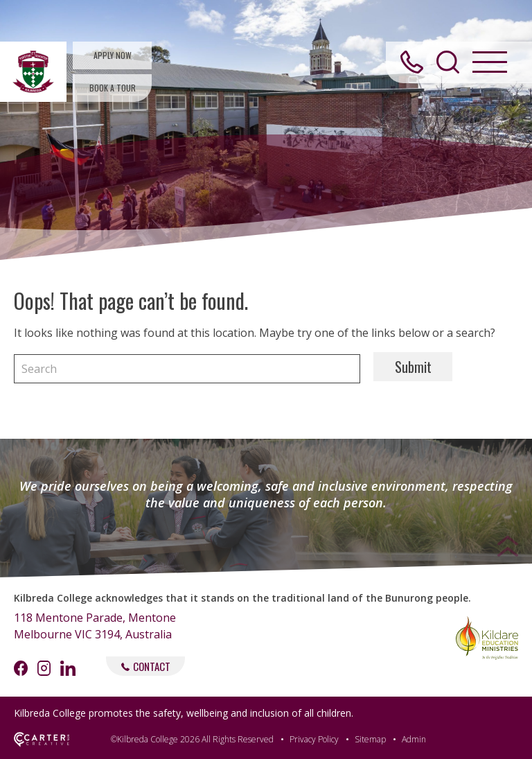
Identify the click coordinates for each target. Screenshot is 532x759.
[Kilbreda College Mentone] (33, 72)
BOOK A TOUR (113, 88)
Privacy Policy (314, 739)
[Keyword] (187, 369)
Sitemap (370, 739)
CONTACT (146, 666)
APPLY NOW (113, 55)
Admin (414, 739)
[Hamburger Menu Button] (490, 62)
